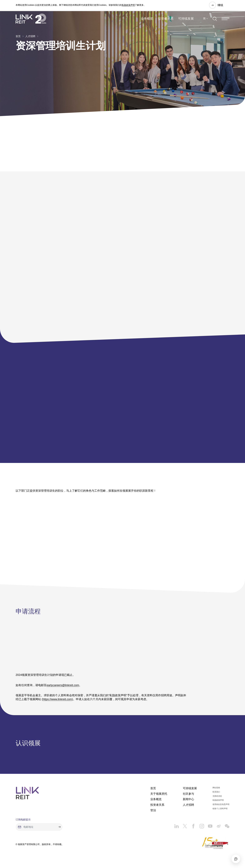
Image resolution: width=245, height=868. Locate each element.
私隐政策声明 (128, 5)
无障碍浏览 (217, 799)
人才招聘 (30, 36)
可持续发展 (186, 21)
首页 (18, 36)
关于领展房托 (159, 797)
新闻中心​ (188, 802)
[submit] (59, 830)
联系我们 (216, 795)
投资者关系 (166, 21)
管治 (153, 813)
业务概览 (147, 21)
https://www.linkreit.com (57, 700)
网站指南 (216, 791)
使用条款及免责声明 (221, 807)
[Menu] (225, 21)
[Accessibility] (234, 857)
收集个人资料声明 (220, 812)
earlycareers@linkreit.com (63, 686)
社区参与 (188, 797)
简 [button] (204, 21)
